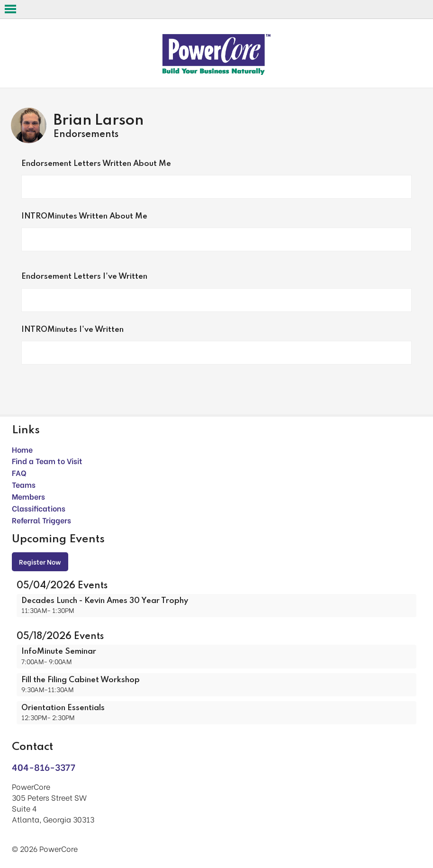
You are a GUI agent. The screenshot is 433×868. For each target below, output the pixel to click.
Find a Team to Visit (47, 461)
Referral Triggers (41, 520)
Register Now (40, 562)
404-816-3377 (44, 767)
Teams (24, 484)
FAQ (19, 472)
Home (22, 449)
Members (28, 496)
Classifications (39, 508)
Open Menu (10, 9)
